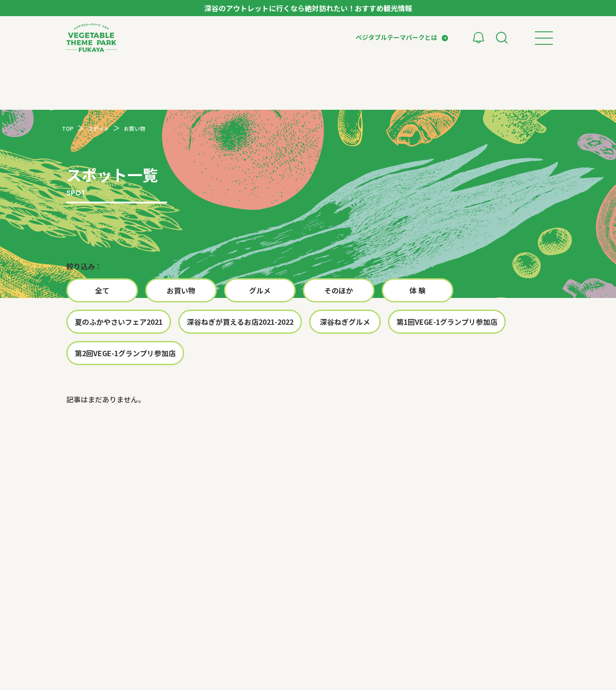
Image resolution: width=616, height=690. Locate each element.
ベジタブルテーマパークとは (396, 37)
